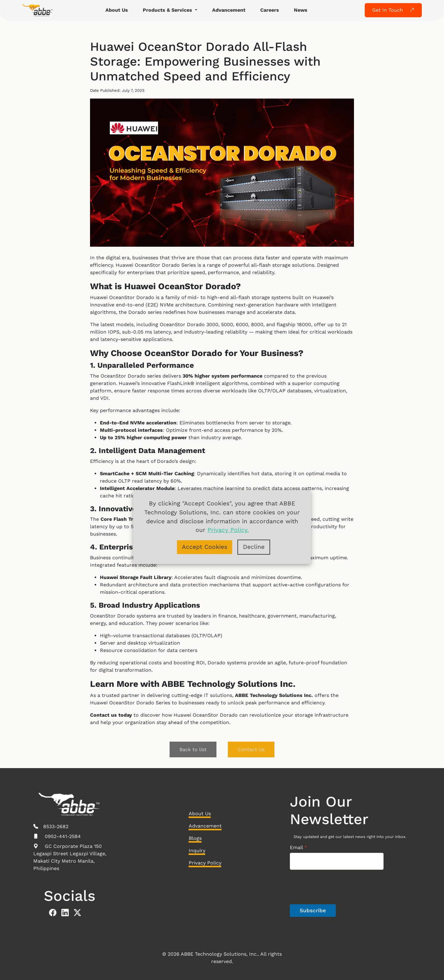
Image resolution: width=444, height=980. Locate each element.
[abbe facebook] (55, 913)
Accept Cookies (205, 547)
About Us (117, 10)
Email (298, 847)
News (301, 10)
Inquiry (197, 850)
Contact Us (251, 749)
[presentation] (337, 903)
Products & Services (168, 10)
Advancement (229, 10)
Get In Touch (393, 10)
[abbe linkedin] (68, 913)
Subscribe (313, 910)
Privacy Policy (205, 863)
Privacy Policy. (228, 530)
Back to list (193, 749)
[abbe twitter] (80, 913)
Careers (270, 10)
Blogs (195, 838)
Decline (254, 547)
